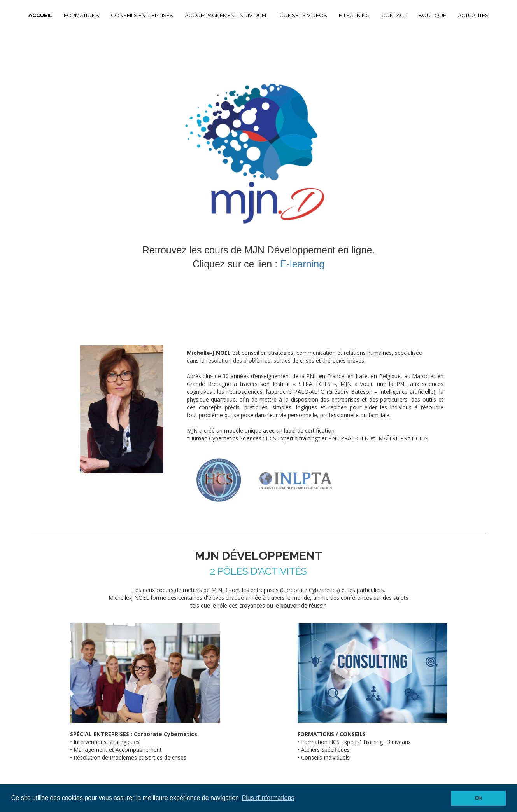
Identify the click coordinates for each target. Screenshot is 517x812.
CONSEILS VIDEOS (303, 15)
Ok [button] (479, 798)
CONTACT (394, 15)
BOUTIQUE (432, 15)
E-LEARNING (354, 15)
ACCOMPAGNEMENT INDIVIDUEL (226, 15)
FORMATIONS (81, 15)
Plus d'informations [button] (268, 798)
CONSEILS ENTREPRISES (142, 15)
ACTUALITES (473, 15)
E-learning (302, 264)
